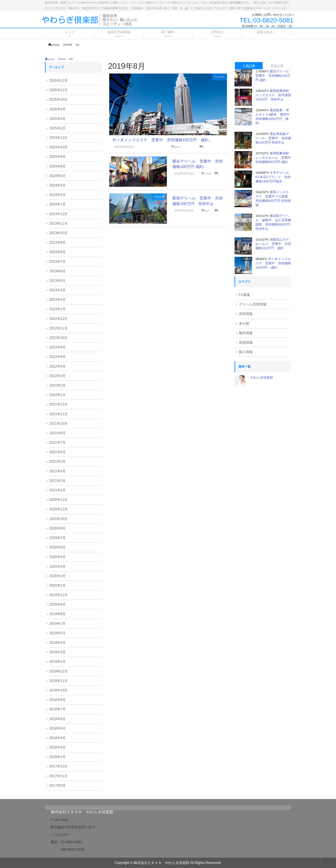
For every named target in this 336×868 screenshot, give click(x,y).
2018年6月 (58, 719)
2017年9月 (58, 786)
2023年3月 (58, 290)
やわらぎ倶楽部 (262, 377)
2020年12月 (58, 500)
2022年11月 (58, 328)
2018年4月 (58, 738)
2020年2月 (58, 576)
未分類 (244, 324)
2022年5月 (58, 366)
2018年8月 (58, 700)
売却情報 (219, 77)
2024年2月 (58, 195)
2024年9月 (58, 157)
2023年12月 (58, 214)
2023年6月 (58, 271)
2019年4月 (58, 643)
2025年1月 (58, 128)
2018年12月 (58, 671)
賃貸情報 (246, 342)
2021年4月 (58, 471)
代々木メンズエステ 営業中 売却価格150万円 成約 (273, 263)
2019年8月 (58, 614)
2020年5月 (58, 547)
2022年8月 (58, 357)
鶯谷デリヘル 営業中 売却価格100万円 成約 (274, 76)
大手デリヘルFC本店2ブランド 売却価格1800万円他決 (273, 177)
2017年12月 (58, 766)
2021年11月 (58, 414)
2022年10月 (58, 338)
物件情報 (246, 333)
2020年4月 (58, 557)
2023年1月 (58, 309)
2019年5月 (58, 633)
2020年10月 (58, 519)
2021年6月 (58, 452)
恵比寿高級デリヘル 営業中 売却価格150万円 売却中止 (273, 138)
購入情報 (246, 352)
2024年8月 (58, 166)
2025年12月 (58, 81)
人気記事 (249, 66)
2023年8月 (58, 252)
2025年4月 (58, 109)
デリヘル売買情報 (253, 304)
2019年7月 (58, 624)
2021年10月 (58, 424)
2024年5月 (58, 176)
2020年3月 (58, 566)
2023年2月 (58, 300)
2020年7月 (58, 538)
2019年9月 (58, 604)
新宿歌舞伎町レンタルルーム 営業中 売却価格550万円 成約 (275, 157)
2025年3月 (58, 119)
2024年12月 (58, 138)
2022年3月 (58, 376)
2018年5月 (58, 728)
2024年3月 (58, 185)
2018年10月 (58, 690)
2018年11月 (58, 681)
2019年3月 (58, 652)
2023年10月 (58, 233)
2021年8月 (58, 433)
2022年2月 (58, 385)
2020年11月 (58, 509)
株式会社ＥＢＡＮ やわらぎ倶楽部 (82, 812)
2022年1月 (58, 395)
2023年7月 (58, 262)
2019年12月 (58, 595)
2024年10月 (58, 147)
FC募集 (245, 295)
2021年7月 (58, 443)
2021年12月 (58, 404)
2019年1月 (58, 662)
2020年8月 (58, 528)
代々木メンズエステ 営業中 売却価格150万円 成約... (162, 140)
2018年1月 (58, 757)
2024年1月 (58, 204)
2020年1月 (58, 585)
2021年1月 (58, 490)
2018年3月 (58, 747)
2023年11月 (58, 223)
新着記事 (277, 66)
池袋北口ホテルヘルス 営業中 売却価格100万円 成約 (273, 244)
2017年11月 (58, 776)
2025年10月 (58, 99)
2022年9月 (58, 347)
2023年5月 (58, 281)
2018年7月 (58, 709)
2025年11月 (58, 90)
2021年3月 (58, 481)
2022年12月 (58, 319)
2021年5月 (58, 461)
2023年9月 (58, 242)
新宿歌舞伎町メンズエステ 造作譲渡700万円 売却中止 (273, 95)
